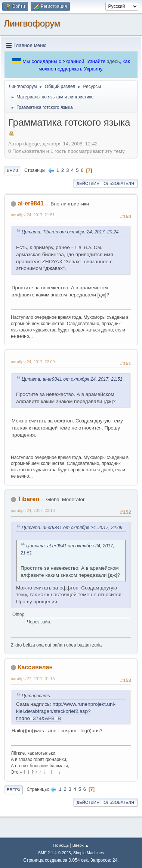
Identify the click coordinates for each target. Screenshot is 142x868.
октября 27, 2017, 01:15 (33, 679)
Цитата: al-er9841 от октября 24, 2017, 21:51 (72, 379)
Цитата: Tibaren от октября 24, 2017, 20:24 (70, 232)
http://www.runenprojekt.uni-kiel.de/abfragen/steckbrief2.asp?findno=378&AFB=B (66, 711)
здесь (113, 61)
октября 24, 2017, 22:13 (33, 510)
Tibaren (28, 499)
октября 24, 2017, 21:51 (33, 215)
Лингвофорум (32, 23)
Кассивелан (35, 667)
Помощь (61, 845)
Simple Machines (89, 853)
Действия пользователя (105, 183)
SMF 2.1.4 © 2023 (55, 853)
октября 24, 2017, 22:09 (33, 362)
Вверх (14, 790)
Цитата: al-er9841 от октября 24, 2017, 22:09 (72, 528)
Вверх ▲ (81, 845)
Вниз (12, 170)
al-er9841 (30, 203)
